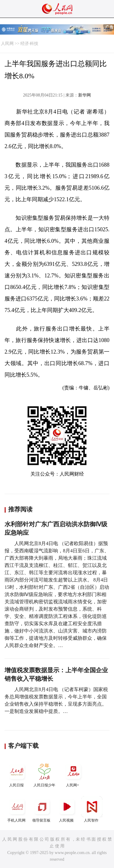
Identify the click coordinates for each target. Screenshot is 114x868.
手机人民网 (17, 809)
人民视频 (67, 809)
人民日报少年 (44, 774)
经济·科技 (29, 44)
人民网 (7, 44)
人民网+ (73, 774)
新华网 (85, 95)
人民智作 (92, 809)
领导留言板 (42, 809)
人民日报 (17, 774)
